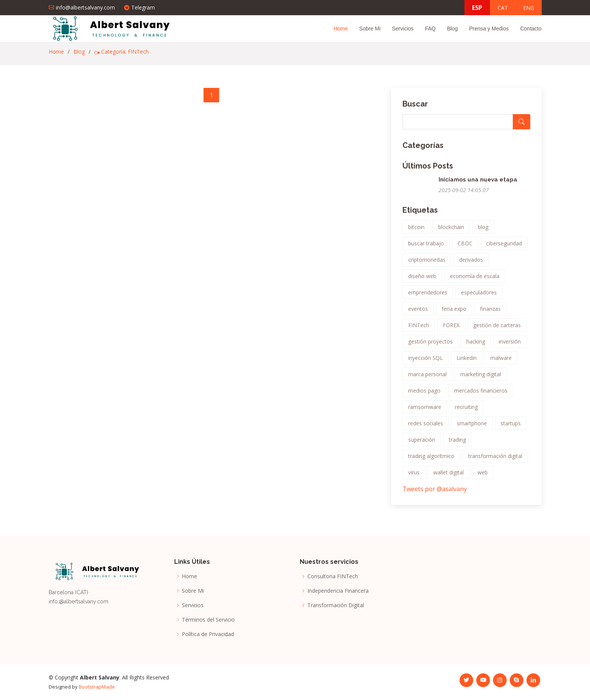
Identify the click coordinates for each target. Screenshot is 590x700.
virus (414, 475)
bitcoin (416, 230)
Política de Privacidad (208, 634)
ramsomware (425, 410)
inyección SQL (425, 361)
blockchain (451, 230)
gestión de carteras (497, 328)
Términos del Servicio (208, 620)
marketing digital (481, 377)
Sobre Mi (370, 29)
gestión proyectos (430, 344)
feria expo (454, 312)
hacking (476, 344)
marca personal (427, 377)
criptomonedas (427, 263)
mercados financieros (481, 394)
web (483, 475)
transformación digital (495, 459)
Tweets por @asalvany (435, 492)
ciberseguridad (504, 246)
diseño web (422, 279)
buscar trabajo (426, 246)
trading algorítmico (431, 459)
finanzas (490, 312)
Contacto (531, 29)
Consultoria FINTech (333, 576)
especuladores (479, 295)
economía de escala (475, 279)
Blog (452, 29)
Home (341, 29)
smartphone (472, 426)
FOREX (451, 328)
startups (511, 426)
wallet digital (448, 475)
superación (422, 443)
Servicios (403, 29)
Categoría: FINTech (122, 52)
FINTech (419, 328)
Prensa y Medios (489, 29)
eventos (418, 312)
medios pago (424, 394)
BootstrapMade (97, 687)
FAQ (430, 29)
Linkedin (467, 361)
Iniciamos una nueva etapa (478, 183)
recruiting (466, 410)
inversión (510, 344)
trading (457, 443)
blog (483, 230)
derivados (471, 263)
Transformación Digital (336, 605)
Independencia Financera (338, 591)
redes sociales (426, 426)
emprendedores (428, 295)
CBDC (465, 246)
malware (501, 361)
